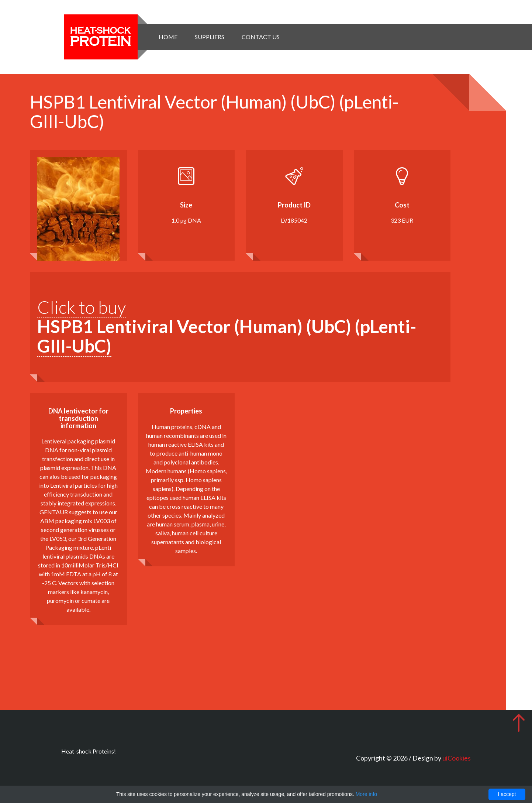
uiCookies (457, 758)
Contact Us (261, 37)
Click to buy (227, 327)
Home (168, 37)
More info (366, 794)
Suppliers (210, 37)
